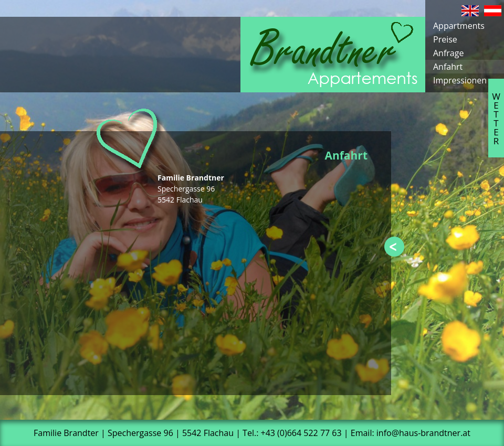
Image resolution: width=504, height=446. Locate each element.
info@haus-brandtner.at (423, 433)
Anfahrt (448, 67)
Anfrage (448, 53)
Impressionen (460, 80)
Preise (445, 39)
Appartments (459, 26)
